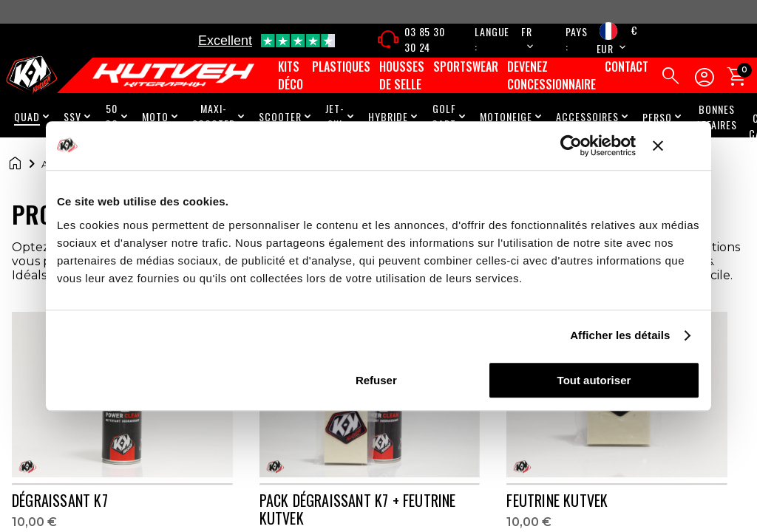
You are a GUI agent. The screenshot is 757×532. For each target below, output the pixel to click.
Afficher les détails (620, 335)
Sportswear (466, 66)
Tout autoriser (594, 380)
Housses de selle (402, 75)
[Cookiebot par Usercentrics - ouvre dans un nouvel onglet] (571, 146)
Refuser (376, 380)
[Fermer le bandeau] (676, 146)
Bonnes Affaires (716, 117)
